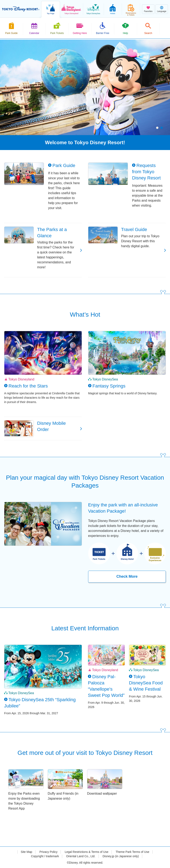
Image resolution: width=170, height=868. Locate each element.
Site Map (26, 852)
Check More (127, 576)
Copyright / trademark (45, 856)
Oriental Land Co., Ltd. (81, 856)
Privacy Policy (48, 852)
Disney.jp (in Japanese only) (121, 856)
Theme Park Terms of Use (132, 852)
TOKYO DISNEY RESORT (21, 9)
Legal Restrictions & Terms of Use (87, 852)
